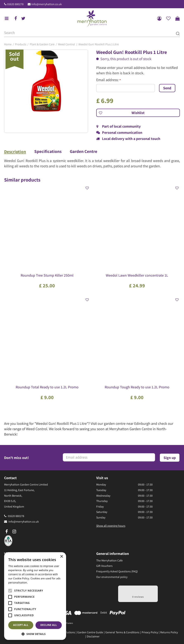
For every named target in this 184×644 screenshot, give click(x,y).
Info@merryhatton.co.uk (47, 4)
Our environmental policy (112, 577)
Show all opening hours (111, 526)
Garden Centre (84, 151)
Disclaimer (93, 636)
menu (7, 19)
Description (15, 152)
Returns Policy (169, 632)
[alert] (35, 596)
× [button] (61, 557)
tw (23, 19)
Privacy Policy (150, 632)
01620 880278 (15, 4)
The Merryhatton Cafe (109, 560)
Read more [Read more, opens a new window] (35, 583)
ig (14, 532)
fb (16, 19)
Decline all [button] (49, 625)
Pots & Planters (66, 623)
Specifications (48, 151)
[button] (35, 634)
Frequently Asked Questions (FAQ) (117, 571)
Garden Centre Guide (90, 632)
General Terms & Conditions (122, 632)
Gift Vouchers (104, 566)
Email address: (109, 80)
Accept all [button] (21, 625)
